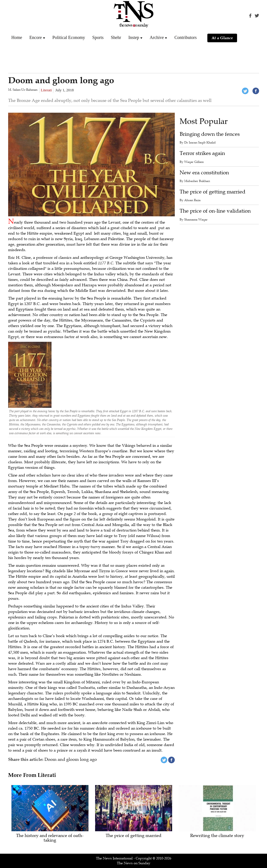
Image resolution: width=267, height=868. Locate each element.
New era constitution (204, 173)
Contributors (185, 37)
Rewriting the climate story (217, 836)
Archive (157, 37)
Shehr (116, 37)
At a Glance (222, 38)
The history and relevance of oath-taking (50, 838)
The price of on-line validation (215, 211)
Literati (46, 90)
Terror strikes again (202, 153)
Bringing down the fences (210, 134)
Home (17, 37)
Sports (98, 37)
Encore (36, 37)
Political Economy (69, 37)
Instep (134, 37)
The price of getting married (213, 192)
